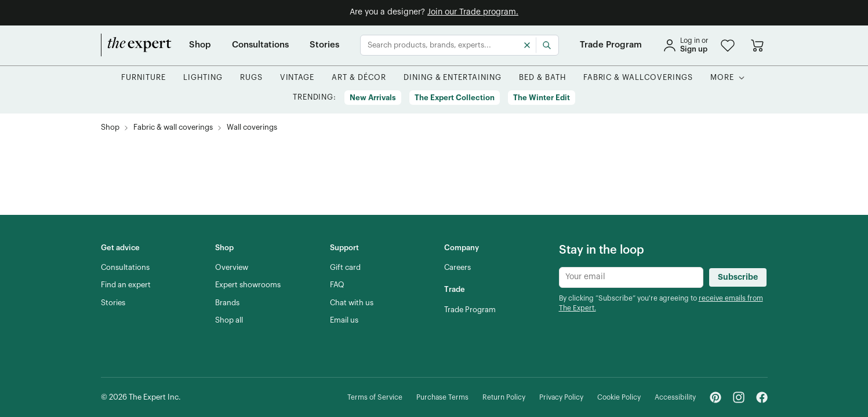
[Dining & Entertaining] (453, 78)
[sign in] (685, 45)
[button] (728, 45)
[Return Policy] (504, 398)
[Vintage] (297, 78)
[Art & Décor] (359, 78)
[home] (136, 45)
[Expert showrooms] (248, 285)
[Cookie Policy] (619, 398)
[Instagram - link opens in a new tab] (739, 397)
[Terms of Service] (375, 398)
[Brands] (227, 303)
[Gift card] (345, 268)
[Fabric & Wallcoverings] (638, 78)
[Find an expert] (126, 285)
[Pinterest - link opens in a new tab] (716, 397)
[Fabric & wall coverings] (173, 128)
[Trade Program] (611, 45)
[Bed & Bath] (542, 78)
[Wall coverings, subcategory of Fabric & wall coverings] (252, 128)
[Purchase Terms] (442, 398)
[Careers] (457, 268)
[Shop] (200, 45)
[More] (722, 78)
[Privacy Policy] (561, 398)
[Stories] (324, 45)
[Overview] (232, 268)
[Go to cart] (757, 45)
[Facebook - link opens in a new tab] (762, 397)
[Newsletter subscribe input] (631, 277)
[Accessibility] (675, 398)
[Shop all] (229, 320)
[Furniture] (144, 78)
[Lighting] (203, 78)
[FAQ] (337, 285)
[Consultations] (260, 45)
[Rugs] (251, 78)
